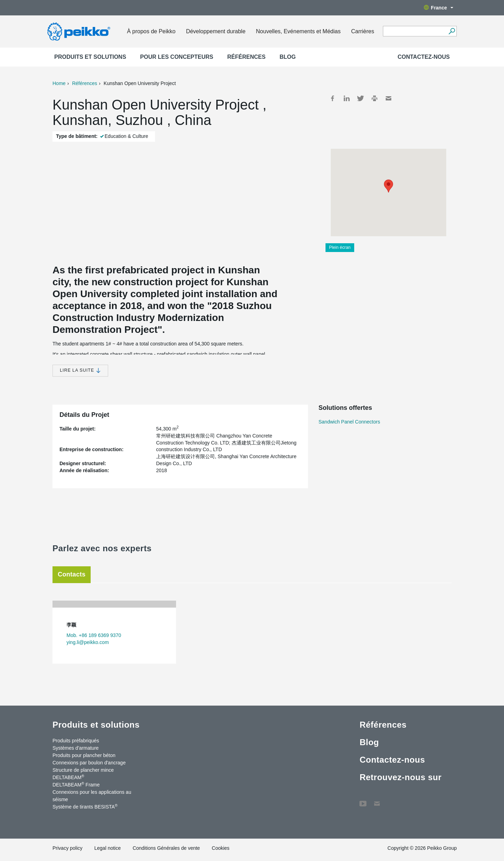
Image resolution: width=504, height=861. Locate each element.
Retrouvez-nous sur (400, 777)
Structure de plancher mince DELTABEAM (83, 774)
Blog (288, 57)
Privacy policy (68, 848)
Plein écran (340, 247)
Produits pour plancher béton (84, 755)
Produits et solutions (90, 57)
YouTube (363, 800)
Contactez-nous (424, 57)
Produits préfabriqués (76, 741)
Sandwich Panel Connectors (349, 422)
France (439, 8)
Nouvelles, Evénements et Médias (298, 31)
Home (59, 83)
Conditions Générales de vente (166, 848)
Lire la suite (80, 370)
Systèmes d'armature (76, 748)
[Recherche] (452, 31)
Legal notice (107, 848)
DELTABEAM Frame (76, 784)
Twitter (360, 98)
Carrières (363, 31)
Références (246, 57)
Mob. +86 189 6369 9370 (94, 635)
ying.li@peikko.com (88, 642)
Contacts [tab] (72, 574)
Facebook (332, 98)
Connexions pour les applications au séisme (92, 796)
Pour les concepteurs (177, 57)
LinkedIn (346, 98)
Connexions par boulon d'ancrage (89, 763)
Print (374, 98)
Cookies (221, 848)
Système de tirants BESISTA (85, 806)
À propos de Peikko (151, 31)
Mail (388, 98)
